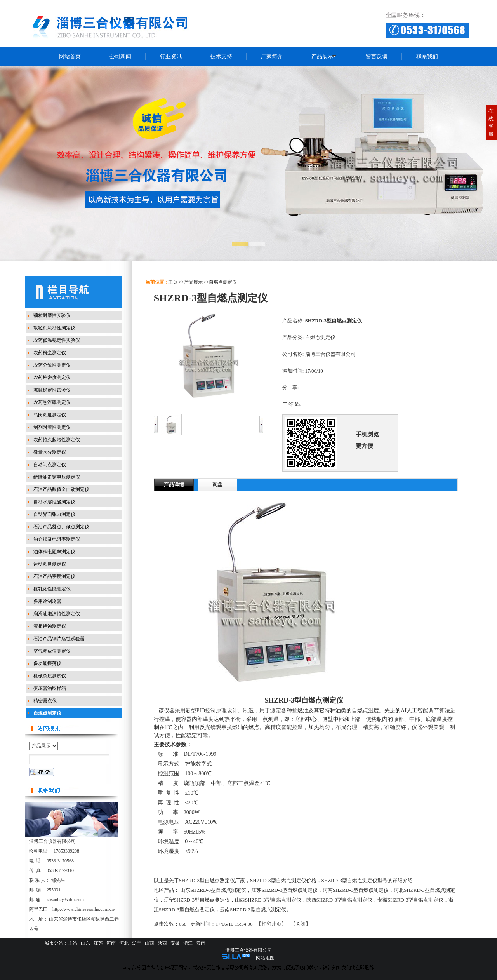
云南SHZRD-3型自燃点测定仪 (253, 910)
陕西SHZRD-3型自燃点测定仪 (339, 900)
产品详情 (174, 485)
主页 (173, 282)
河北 (124, 943)
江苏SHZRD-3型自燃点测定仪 (284, 890)
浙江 (188, 943)
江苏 (98, 943)
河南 (111, 943)
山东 (85, 943)
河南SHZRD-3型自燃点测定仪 (356, 890)
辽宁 (137, 943)
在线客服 (491, 122)
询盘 (217, 485)
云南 (201, 943)
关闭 (301, 924)
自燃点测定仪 (223, 282)
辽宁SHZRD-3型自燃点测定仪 (197, 900)
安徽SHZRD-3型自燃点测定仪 (410, 900)
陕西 (162, 943)
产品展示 (193, 282)
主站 (73, 943)
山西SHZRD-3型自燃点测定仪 (268, 900)
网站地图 (265, 958)
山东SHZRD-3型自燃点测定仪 (213, 890)
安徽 (175, 943)
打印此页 (271, 924)
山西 (149, 943)
